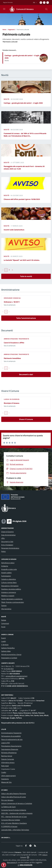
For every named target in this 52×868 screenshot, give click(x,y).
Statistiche (5, 779)
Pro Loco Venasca (7, 800)
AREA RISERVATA (25, 865)
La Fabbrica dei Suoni (8, 807)
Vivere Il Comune (26, 419)
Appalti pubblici (6, 573)
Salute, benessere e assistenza (12, 599)
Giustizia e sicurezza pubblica (11, 589)
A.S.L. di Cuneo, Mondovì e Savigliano (14, 823)
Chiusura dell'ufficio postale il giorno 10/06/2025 (22, 199)
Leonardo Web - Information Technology (15, 830)
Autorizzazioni (6, 576)
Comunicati (5, 623)
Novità (7, 99)
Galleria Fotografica (8, 648)
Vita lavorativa (6, 609)
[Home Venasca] (21, 9)
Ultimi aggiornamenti (8, 776)
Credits (4, 772)
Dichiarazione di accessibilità (11, 736)
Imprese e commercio (9, 592)
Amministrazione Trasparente (11, 733)
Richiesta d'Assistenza (9, 753)
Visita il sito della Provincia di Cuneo (14, 797)
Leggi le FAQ (6, 743)
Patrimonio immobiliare (12, 358)
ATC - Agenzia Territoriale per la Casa (14, 817)
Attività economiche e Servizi (11, 654)
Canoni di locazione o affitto (14, 343)
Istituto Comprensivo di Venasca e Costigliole (17, 803)
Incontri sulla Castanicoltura (14, 230)
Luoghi (4, 641)
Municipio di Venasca (12, 403)
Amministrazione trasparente (16, 339)
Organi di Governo (7, 532)
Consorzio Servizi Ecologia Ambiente (14, 810)
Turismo (4, 606)
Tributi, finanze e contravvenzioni (13, 602)
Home (4, 29)
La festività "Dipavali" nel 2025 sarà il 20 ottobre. (22, 260)
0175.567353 (9, 669)
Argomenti (11, 29)
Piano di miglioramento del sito (12, 739)
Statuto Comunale (8, 759)
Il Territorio (5, 645)
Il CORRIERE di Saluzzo (9, 826)
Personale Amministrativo (10, 548)
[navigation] (4, 9)
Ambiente (5, 566)
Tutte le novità (26, 276)
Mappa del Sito (6, 782)
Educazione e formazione (10, 586)
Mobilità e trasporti (8, 596)
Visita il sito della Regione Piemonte (14, 794)
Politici (3, 551)
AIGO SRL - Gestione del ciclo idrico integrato (17, 813)
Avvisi (3, 627)
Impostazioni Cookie (8, 769)
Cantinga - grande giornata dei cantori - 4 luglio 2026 (23, 103)
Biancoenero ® (12, 862)
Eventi (3, 638)
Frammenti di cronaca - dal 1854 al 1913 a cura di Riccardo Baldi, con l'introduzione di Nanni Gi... (25, 135)
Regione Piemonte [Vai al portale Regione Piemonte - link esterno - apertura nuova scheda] (8, 2)
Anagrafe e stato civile (9, 569)
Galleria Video (6, 651)
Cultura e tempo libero (9, 582)
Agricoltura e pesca (8, 563)
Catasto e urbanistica (9, 579)
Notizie (4, 620)
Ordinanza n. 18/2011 (12, 302)
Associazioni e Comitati (9, 658)
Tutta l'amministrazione (26, 318)
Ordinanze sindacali (12, 298)
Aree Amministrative (8, 535)
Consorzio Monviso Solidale (11, 820)
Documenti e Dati (7, 542)
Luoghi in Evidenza (12, 399)
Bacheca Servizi (7, 756)
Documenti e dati (26, 374)
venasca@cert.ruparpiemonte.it (16, 676)
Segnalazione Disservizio (10, 749)
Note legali (5, 766)
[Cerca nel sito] (46, 9)
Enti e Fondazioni (7, 545)
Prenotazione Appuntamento (11, 746)
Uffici (3, 538)
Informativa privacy (8, 762)
